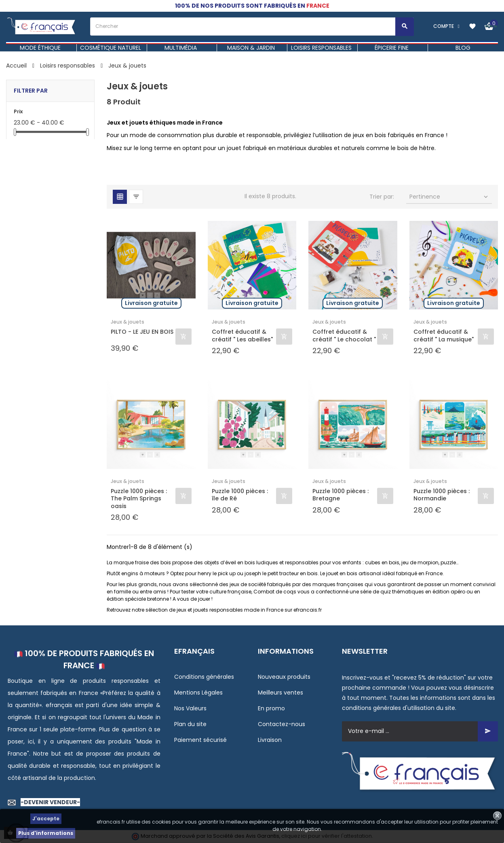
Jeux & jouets (128, 322)
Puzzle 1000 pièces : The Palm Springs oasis (139, 499)
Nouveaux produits (284, 677)
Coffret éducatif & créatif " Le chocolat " (344, 335)
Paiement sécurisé (200, 740)
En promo (271, 708)
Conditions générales (204, 677)
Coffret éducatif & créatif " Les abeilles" (242, 335)
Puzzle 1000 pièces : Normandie (442, 495)
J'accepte (46, 819)
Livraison (270, 740)
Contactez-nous (282, 724)
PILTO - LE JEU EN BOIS (142, 332)
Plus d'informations (46, 833)
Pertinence (449, 197)
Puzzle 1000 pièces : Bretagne (341, 495)
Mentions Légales (198, 693)
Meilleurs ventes (280, 693)
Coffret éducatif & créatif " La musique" (444, 335)
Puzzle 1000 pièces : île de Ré (240, 495)
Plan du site (190, 724)
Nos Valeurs (190, 708)
